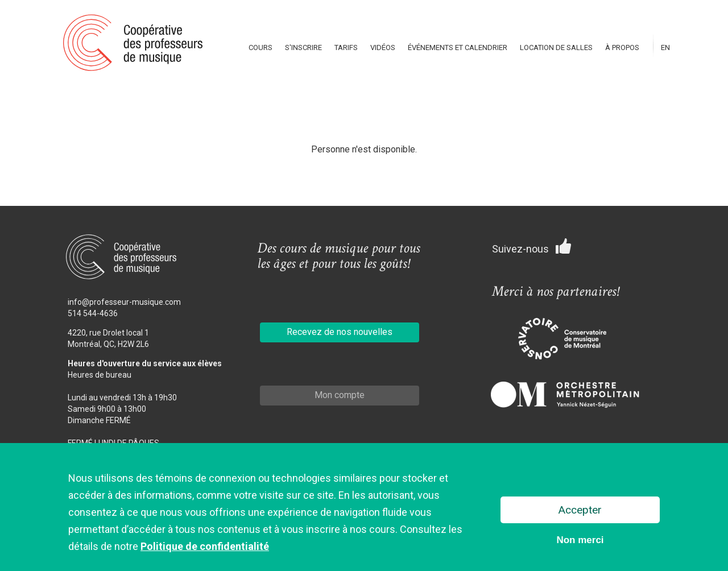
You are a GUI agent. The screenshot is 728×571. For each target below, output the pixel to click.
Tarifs (346, 47)
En (665, 47)
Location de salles (556, 47)
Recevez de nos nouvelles (340, 332)
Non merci (580, 541)
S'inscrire (303, 47)
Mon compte (340, 395)
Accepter (580, 510)
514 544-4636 (93, 313)
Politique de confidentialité (205, 547)
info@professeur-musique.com (124, 302)
